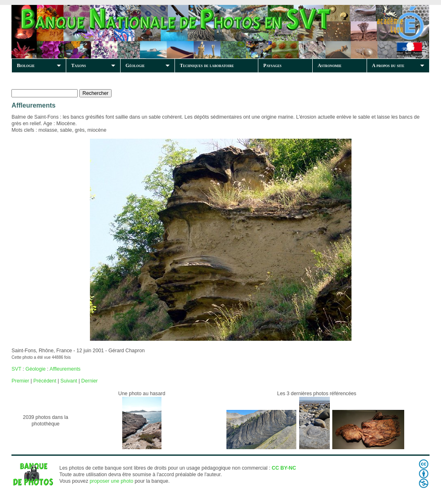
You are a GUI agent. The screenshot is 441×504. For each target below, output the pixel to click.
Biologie (26, 65)
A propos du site (388, 65)
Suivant (69, 381)
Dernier (90, 381)
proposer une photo (111, 481)
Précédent (45, 381)
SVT (16, 369)
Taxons (78, 65)
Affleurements (65, 369)
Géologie (135, 65)
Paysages (272, 65)
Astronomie (329, 65)
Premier (20, 381)
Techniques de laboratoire (207, 65)
